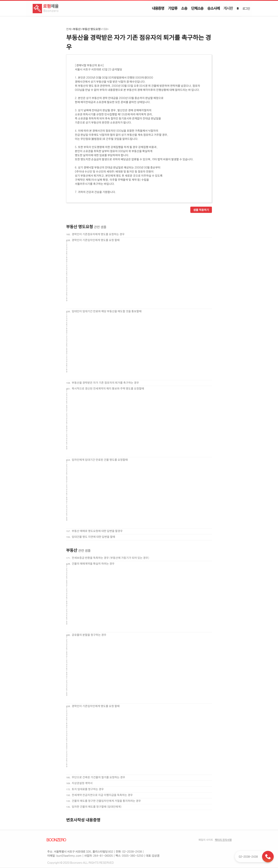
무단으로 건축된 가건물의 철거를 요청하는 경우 (98, 777)
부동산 (77, 29)
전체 (69, 29)
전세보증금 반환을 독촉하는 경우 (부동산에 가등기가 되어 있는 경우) (111, 558)
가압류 (173, 8)
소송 (184, 8)
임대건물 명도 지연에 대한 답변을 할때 (93, 537)
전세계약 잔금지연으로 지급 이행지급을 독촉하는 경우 (102, 795)
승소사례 (213, 8)
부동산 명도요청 (91, 29)
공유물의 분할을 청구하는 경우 (89, 635)
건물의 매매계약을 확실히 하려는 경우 (93, 563)
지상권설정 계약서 (82, 783)
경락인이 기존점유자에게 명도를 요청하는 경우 (98, 234)
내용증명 (158, 8)
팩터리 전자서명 (223, 840)
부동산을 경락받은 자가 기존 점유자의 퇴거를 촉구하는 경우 (105, 383)
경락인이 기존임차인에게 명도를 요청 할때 (96, 240)
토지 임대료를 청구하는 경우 (88, 789)
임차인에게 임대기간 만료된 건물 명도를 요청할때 (100, 460)
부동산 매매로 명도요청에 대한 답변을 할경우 (97, 531)
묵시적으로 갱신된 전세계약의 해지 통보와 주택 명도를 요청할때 (108, 388)
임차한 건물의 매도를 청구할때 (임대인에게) (97, 807)
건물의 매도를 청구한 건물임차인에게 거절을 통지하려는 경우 (106, 801)
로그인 (246, 8)
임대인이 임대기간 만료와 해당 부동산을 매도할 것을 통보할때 (107, 311)
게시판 (228, 8)
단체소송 (197, 8)
